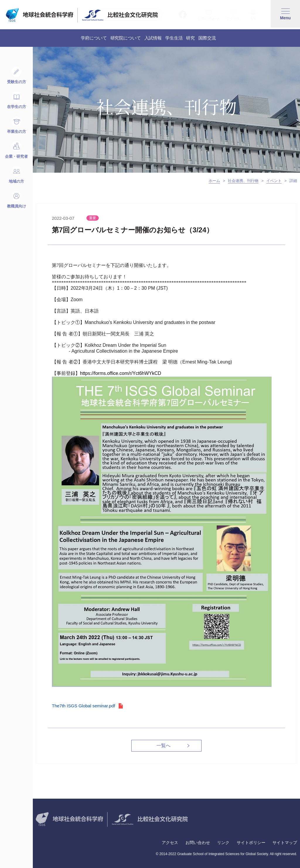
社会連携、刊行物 (243, 181)
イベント (274, 181)
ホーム (214, 181)
